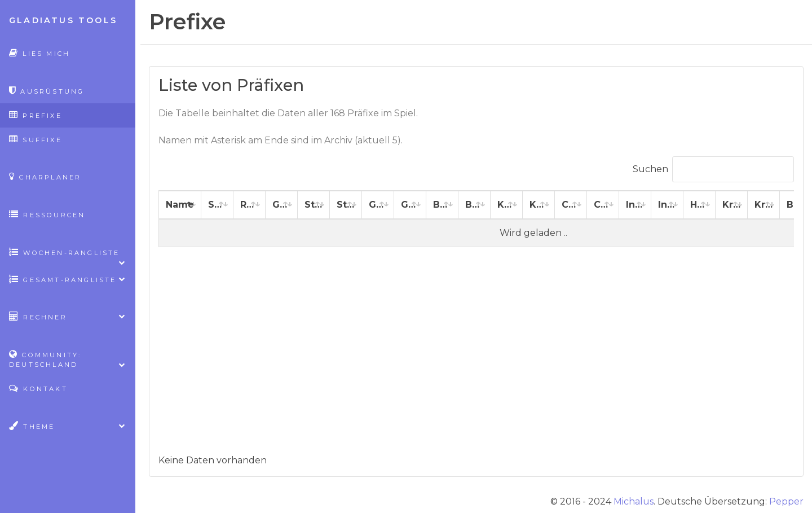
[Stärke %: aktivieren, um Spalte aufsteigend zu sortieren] (346, 205)
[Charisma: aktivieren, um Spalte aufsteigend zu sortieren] (571, 205)
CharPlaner (45, 176)
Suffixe (36, 139)
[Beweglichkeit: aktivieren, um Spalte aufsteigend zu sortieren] (442, 205)
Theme (68, 426)
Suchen (713, 169)
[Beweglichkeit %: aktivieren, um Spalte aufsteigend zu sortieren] (475, 205)
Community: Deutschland (68, 359)
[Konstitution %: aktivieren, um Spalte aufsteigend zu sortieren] (539, 205)
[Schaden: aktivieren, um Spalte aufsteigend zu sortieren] (217, 205)
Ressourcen (47, 214)
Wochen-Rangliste (68, 256)
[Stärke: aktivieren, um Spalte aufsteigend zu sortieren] (314, 205)
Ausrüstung (47, 91)
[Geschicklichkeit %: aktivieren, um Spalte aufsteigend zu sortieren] (410, 205)
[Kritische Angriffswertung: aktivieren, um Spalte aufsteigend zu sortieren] (764, 205)
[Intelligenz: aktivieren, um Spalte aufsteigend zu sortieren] (635, 205)
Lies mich (39, 53)
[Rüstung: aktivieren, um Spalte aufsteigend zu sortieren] (250, 205)
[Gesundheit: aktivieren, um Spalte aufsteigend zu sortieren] (282, 205)
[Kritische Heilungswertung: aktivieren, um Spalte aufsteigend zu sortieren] (732, 205)
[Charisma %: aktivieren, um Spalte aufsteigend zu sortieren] (603, 205)
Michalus (634, 501)
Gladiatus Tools (63, 20)
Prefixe (36, 115)
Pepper (786, 501)
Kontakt (38, 388)
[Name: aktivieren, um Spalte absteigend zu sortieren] (180, 205)
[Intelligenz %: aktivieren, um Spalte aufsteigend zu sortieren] (667, 205)
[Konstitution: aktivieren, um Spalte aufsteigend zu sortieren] (507, 205)
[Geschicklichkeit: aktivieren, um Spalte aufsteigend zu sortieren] (378, 205)
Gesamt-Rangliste (68, 279)
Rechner (68, 316)
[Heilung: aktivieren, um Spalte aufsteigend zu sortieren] (700, 205)
